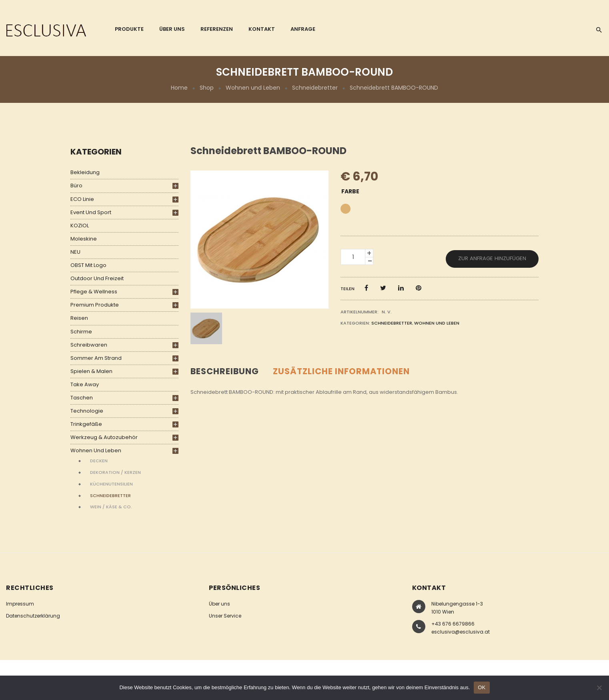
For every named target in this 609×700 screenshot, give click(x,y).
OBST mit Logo (88, 265)
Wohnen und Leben (253, 88)
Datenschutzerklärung (33, 616)
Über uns (219, 604)
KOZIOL (80, 226)
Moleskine (84, 239)
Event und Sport (91, 212)
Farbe (350, 191)
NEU (75, 252)
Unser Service (225, 616)
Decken (99, 461)
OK (482, 687)
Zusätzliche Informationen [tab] (341, 371)
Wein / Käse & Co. (111, 507)
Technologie (87, 411)
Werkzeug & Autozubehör (104, 437)
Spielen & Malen (91, 371)
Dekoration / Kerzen (115, 472)
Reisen (79, 318)
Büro (76, 186)
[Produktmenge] (353, 257)
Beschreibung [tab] (225, 371)
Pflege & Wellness (94, 292)
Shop (207, 88)
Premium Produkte (95, 305)
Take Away (85, 384)
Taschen (82, 398)
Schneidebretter (315, 88)
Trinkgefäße (86, 424)
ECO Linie (82, 199)
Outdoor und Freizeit (97, 278)
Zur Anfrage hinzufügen (492, 258)
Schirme (81, 332)
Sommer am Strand (96, 358)
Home (179, 88)
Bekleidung (85, 172)
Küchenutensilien (111, 484)
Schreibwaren (89, 345)
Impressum (20, 604)
